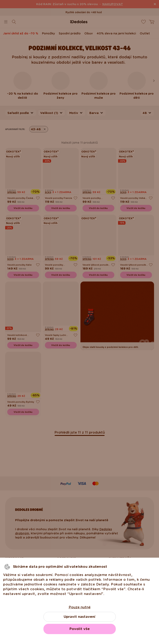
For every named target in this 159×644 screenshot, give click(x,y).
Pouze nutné (80, 607)
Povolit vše (80, 629)
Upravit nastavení (79, 617)
